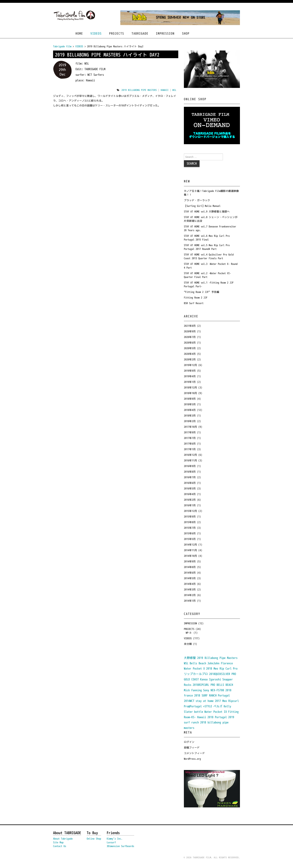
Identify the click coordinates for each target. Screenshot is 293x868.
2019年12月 (190, 365)
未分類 (188, 644)
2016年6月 (190, 483)
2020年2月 (190, 359)
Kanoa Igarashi (211, 679)
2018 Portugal (217, 717)
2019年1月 (190, 382)
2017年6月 (190, 444)
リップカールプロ (196, 674)
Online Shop (94, 839)
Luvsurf (111, 842)
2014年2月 (190, 595)
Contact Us (60, 846)
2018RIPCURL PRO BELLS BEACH (213, 685)
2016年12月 (190, 455)
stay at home (205, 701)
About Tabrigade (63, 839)
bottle (199, 712)
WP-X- (189, 633)
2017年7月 (190, 438)
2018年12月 (190, 387)
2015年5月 (190, 539)
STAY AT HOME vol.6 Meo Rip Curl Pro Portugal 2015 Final (207, 238)
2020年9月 (190, 331)
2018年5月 (190, 404)
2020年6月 (190, 343)
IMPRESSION (165, 33)
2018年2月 (190, 421)
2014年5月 (190, 578)
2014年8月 (190, 567)
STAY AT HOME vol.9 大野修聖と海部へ (207, 211)
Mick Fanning (193, 690)
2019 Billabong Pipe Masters (139, 90)
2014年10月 (190, 556)
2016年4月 (190, 494)
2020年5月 (190, 348)
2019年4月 (190, 376)
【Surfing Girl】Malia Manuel (202, 206)
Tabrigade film (62, 46)
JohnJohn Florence (220, 663)
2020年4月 (190, 354)
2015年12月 (190, 511)
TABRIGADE (140, 33)
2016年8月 (190, 472)
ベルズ (218, 706)
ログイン (189, 742)
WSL (174, 90)
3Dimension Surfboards (120, 846)
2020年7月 (190, 337)
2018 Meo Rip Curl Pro (222, 668)
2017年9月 (190, 432)
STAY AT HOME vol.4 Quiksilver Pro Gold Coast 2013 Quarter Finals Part (209, 256)
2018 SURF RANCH (205, 695)
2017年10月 (190, 427)
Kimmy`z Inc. (115, 839)
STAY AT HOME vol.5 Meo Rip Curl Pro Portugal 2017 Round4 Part (207, 247)
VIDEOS (96, 33)
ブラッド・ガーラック (197, 200)
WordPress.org (192, 759)
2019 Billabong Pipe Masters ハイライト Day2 (107, 55)
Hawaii (165, 90)
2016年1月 (190, 505)
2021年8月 (190, 326)
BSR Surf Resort (194, 303)
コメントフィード (194, 753)
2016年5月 (190, 488)
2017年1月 (190, 449)
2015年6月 (190, 533)
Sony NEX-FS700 (214, 690)
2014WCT (189, 701)
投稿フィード (192, 747)
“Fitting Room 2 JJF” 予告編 (202, 292)
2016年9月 (190, 466)
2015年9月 (190, 516)
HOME (79, 33)
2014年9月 (190, 561)
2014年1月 (190, 601)
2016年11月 (190, 460)
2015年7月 (190, 528)
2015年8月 (190, 522)
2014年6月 (190, 573)
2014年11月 (190, 550)
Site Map (58, 842)
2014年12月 (190, 545)
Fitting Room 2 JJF (196, 297)
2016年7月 (190, 477)
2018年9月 (190, 399)
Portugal (224, 695)
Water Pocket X (194, 668)
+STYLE (208, 706)
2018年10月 (190, 393)
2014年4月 (190, 584)
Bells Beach (198, 663)
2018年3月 (190, 415)
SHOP (186, 33)
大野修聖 (190, 658)
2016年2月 (190, 500)
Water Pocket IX (216, 712)
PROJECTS (117, 33)
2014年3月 (190, 589)
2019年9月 (190, 371)
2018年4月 (190, 410)
